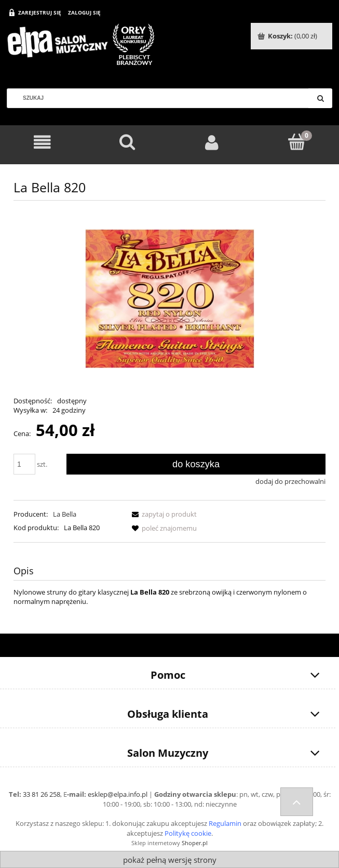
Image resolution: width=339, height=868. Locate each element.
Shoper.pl (195, 843)
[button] (162, 514)
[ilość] (24, 464)
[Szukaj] (320, 98)
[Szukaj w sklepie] (162, 98)
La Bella (65, 514)
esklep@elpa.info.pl (118, 794)
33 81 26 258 (42, 794)
